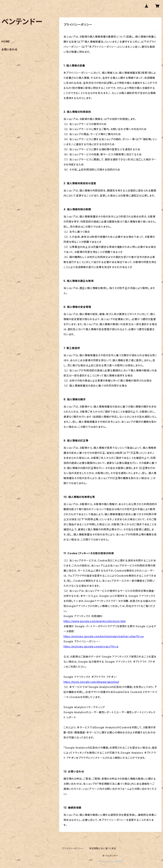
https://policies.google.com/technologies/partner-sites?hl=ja (104, 636)
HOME (6, 41)
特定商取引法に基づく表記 (103, 848)
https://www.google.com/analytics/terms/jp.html (95, 621)
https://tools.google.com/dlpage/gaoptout (91, 682)
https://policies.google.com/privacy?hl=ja (91, 646)
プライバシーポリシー (73, 848)
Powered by (110, 861)
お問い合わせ (9, 49)
